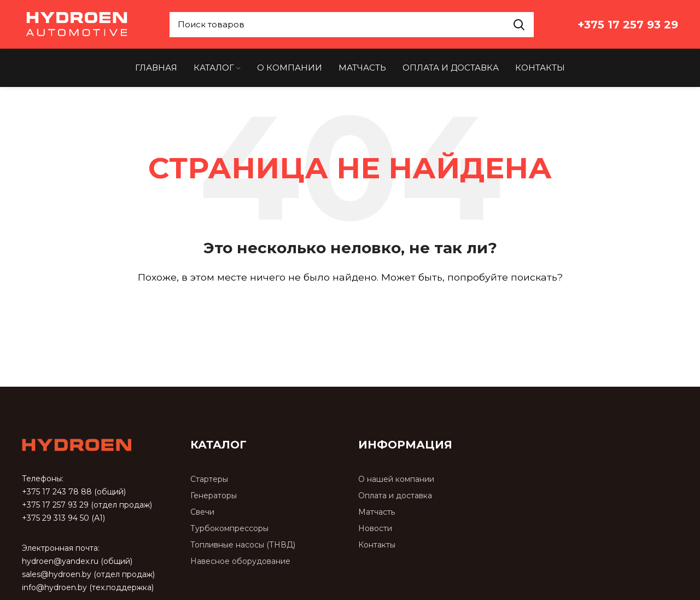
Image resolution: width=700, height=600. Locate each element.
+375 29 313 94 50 (56, 519)
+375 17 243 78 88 (57, 492)
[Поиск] (350, 309)
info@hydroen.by (54, 588)
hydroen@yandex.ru (60, 562)
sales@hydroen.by (57, 575)
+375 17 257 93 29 (55, 505)
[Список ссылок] (266, 480)
